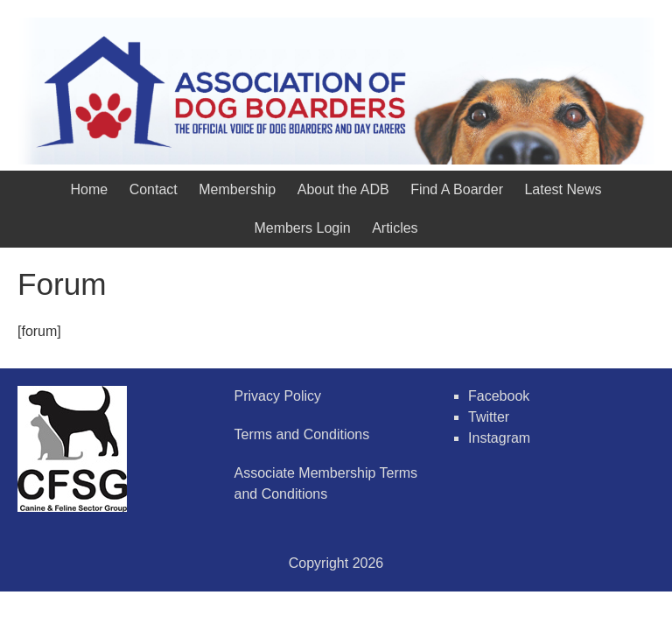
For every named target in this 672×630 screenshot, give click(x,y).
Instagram (499, 438)
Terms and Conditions (302, 434)
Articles (395, 228)
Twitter (489, 417)
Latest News (563, 189)
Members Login (302, 228)
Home (90, 189)
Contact (154, 189)
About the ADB (343, 189)
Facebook (499, 396)
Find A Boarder (457, 189)
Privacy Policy (278, 396)
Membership (237, 189)
